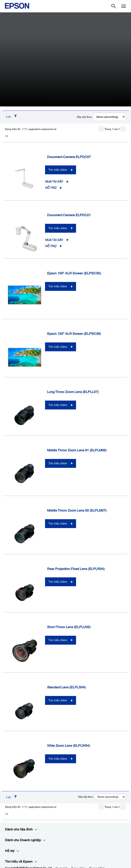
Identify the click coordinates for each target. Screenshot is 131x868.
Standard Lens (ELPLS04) (66, 687)
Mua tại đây (54, 182)
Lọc (9, 117)
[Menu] (124, 6)
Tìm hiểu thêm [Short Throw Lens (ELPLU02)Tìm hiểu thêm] (58, 640)
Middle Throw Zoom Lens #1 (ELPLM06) (77, 450)
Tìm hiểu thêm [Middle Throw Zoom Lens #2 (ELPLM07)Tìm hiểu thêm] (58, 524)
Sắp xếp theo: (85, 117)
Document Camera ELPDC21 (69, 215)
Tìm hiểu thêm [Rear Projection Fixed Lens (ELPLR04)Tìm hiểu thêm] (58, 582)
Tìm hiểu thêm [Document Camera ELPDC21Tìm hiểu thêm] (58, 228)
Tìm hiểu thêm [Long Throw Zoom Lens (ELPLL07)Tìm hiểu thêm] (58, 405)
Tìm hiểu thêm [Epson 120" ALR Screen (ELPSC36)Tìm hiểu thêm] (58, 347)
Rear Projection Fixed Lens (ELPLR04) (76, 569)
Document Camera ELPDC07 (69, 157)
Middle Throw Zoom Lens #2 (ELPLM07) (77, 510)
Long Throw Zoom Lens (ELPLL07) (73, 392)
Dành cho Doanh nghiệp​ (25, 840)
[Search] (114, 6)
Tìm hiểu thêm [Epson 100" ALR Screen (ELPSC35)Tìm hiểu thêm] (58, 286)
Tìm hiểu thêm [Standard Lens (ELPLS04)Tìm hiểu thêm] (58, 700)
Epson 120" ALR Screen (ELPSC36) (74, 334)
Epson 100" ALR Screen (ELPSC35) (74, 273)
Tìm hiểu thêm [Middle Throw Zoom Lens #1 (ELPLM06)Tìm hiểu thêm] (58, 463)
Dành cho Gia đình (21, 829)
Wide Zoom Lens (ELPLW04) (68, 746)
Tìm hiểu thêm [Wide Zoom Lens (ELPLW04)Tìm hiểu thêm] (58, 759)
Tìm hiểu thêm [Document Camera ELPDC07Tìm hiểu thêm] (58, 170)
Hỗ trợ (51, 188)
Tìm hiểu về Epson (21, 862)
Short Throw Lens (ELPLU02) (69, 627)
